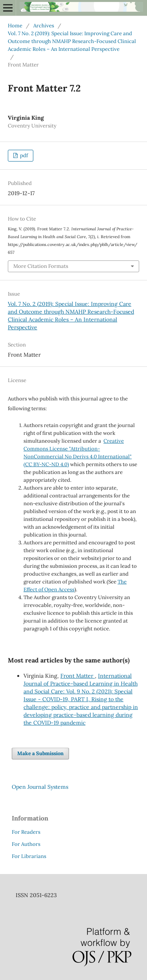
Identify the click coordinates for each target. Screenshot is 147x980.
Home (15, 26)
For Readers (26, 832)
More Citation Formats (41, 266)
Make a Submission (40, 753)
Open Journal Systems (40, 787)
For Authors (26, 844)
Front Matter (78, 676)
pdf (23, 155)
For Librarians (29, 856)
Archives (44, 26)
